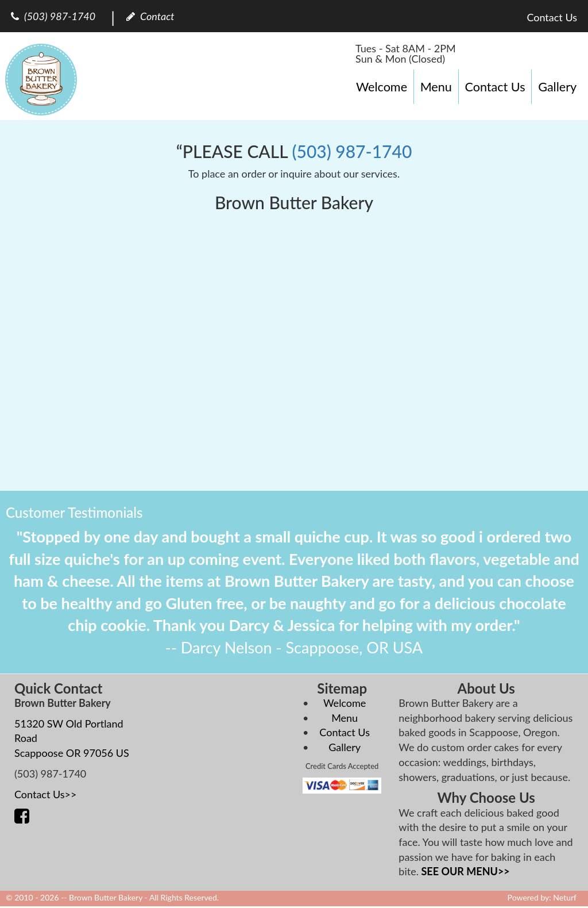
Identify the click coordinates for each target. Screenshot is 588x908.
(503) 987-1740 (352, 151)
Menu (436, 87)
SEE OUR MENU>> (466, 871)
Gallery (557, 87)
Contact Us (495, 87)
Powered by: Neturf (542, 897)
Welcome (382, 87)
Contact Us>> (46, 794)
